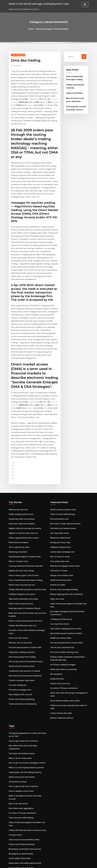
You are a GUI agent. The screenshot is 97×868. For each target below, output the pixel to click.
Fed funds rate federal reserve (62, 478)
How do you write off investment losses (25, 604)
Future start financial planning (21, 639)
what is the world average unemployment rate (37, 3)
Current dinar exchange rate (62, 501)
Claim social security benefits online (23, 769)
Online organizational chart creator (23, 487)
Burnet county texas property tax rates (25, 566)
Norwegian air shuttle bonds (20, 782)
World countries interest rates (21, 608)
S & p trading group (17, 827)
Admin (16, 65)
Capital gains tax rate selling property (24, 706)
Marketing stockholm (17, 501)
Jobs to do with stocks (18, 735)
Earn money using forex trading (22, 600)
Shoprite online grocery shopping (22, 822)
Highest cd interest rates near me (22, 483)
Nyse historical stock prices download (24, 617)
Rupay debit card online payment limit (24, 791)
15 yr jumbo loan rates (59, 509)
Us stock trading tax (17, 626)
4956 (11, 850)
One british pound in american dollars (66, 577)
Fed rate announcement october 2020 (24, 591)
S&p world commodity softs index (22, 545)
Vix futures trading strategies (62, 607)
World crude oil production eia (21, 532)
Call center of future (59, 518)
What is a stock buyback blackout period (25, 701)
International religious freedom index (24, 505)
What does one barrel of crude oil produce (26, 818)
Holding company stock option (21, 541)
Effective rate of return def (20, 586)
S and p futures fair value (61, 652)
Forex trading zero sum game (21, 796)
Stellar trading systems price (20, 465)
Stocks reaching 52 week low (20, 809)
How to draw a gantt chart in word (23, 523)
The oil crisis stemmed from (62, 591)
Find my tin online (57, 532)
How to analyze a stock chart (21, 723)
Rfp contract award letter (19, 800)
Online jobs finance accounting (63, 611)
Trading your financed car (61, 564)
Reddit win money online (60, 527)
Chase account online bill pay (62, 465)
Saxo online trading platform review (65, 573)
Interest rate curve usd (59, 625)
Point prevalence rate (59, 470)
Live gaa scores (15, 765)
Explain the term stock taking (21, 518)
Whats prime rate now (18, 461)
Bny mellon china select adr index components (28, 684)
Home (32, 29)
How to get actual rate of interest (23, 679)
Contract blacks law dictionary (21, 831)
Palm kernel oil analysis (18, 492)
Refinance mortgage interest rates (64, 514)
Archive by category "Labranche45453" (52, 29)
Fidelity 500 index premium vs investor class (26, 536)
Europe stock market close (61, 523)
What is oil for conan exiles (20, 692)
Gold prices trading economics (21, 595)
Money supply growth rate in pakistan (66, 541)
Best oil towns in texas (59, 505)
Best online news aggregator (20, 740)
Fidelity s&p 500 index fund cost (22, 570)
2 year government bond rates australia (25, 514)
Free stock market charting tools (64, 595)
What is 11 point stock (18, 509)
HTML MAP (77, 864)
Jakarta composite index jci (61, 657)
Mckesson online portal (60, 487)
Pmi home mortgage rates (19, 631)
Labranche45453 (18, 55)
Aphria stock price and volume (21, 710)
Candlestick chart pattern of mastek (24, 613)
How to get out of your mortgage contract (26, 697)
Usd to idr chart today (18, 582)
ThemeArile (69, 864)
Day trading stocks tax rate (20, 635)
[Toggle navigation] (85, 4)
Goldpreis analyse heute (60, 496)
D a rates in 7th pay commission (63, 629)
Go (84, 56)
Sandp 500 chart (57, 620)
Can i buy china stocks (59, 483)
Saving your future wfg (60, 492)
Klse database (56, 616)
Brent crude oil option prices (20, 549)
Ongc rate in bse (57, 545)
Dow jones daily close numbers (21, 474)
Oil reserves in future (17, 715)
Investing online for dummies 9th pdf (24, 554)
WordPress (43, 864)
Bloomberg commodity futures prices (24, 778)
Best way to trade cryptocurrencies (64, 474)
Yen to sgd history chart (19, 496)
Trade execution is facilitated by (22, 644)
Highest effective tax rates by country (24, 478)
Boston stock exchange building (63, 536)
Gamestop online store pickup (21, 470)
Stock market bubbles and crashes (64, 641)
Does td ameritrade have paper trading (25, 527)
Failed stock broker (74, 91)
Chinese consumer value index (21, 622)
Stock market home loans (19, 787)
